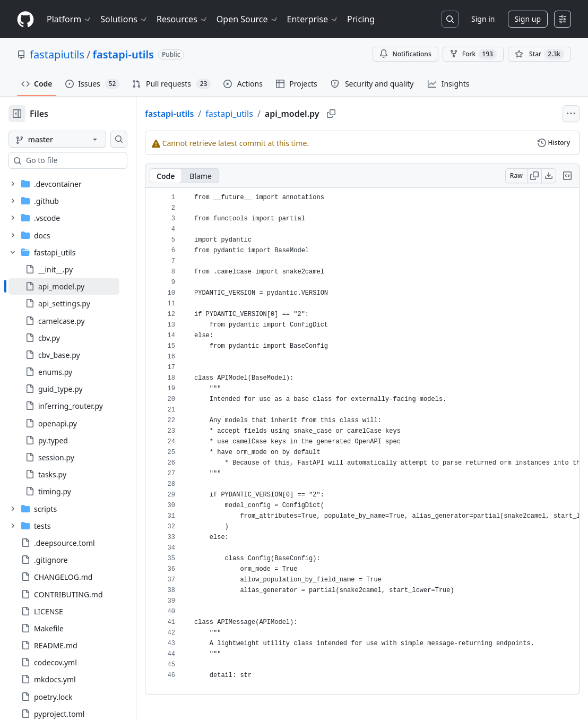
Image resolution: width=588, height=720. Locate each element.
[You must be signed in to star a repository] (539, 54)
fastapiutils (57, 54)
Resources (182, 19)
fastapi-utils (123, 54)
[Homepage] (25, 19)
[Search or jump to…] (450, 19)
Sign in (483, 19)
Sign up (528, 19)
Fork (473, 54)
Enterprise (313, 19)
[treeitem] (81, 286)
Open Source (248, 19)
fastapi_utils (263, 114)
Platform (69, 19)
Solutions (124, 19)
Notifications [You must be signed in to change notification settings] (405, 54)
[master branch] (74, 139)
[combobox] (89, 160)
